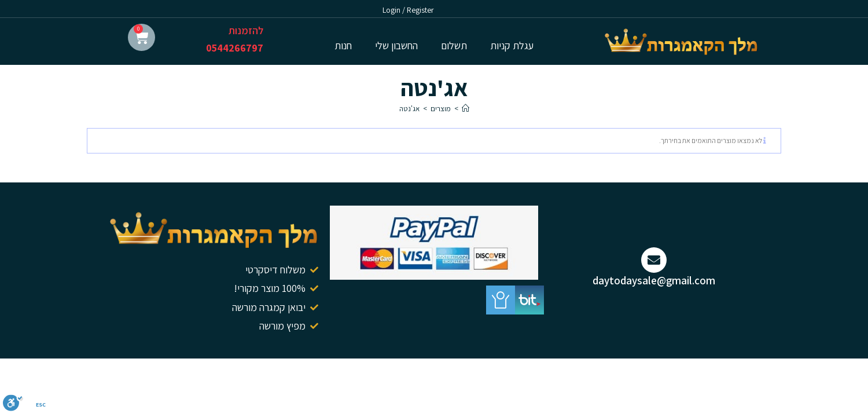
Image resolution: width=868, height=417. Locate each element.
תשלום (454, 45)
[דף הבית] (466, 109)
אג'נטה (409, 109)
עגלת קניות (512, 45)
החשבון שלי (396, 45)
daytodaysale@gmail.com (654, 280)
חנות (343, 45)
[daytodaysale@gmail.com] (654, 260)
